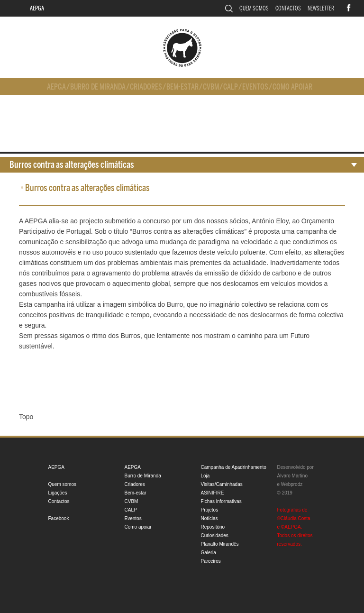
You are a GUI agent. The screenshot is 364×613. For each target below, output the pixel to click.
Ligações (58, 493)
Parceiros (211, 561)
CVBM (211, 87)
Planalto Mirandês (220, 544)
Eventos (255, 87)
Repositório (213, 527)
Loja (205, 476)
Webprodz (292, 484)
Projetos (210, 510)
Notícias (209, 518)
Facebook (59, 518)
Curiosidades (215, 535)
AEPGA (37, 8)
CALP (231, 87)
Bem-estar (182, 87)
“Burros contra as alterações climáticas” (188, 231)
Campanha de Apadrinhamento (234, 467)
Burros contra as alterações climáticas (72, 165)
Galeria (209, 553)
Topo (26, 417)
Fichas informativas (221, 501)
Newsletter (321, 8)
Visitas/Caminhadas (222, 484)
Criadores (146, 87)
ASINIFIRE (213, 493)
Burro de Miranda (98, 87)
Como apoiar (292, 87)
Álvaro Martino (292, 476)
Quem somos (254, 8)
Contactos (288, 8)
